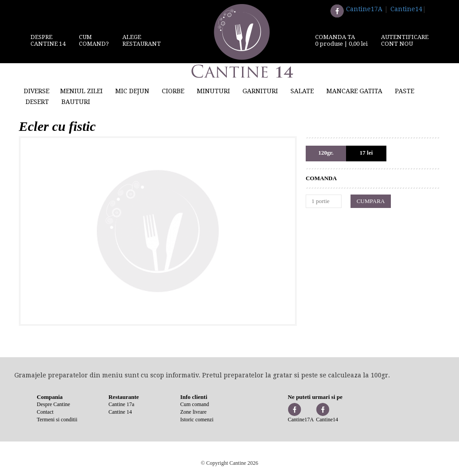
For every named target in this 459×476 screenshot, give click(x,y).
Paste (405, 91)
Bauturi (76, 102)
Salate (302, 91)
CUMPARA (370, 201)
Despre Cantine (53, 404)
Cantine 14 (120, 412)
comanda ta (341, 40)
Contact (45, 412)
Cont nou (397, 44)
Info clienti (194, 397)
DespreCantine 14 (48, 40)
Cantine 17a (121, 404)
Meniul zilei (81, 91)
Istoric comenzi (197, 420)
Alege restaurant (142, 40)
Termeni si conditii (57, 420)
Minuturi (213, 91)
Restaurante (124, 397)
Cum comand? (94, 40)
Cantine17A (364, 9)
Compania (50, 397)
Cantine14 (406, 9)
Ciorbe (173, 91)
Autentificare (405, 37)
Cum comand (195, 404)
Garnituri (260, 91)
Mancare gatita (354, 91)
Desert (37, 102)
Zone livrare (193, 412)
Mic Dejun (132, 91)
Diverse (37, 91)
